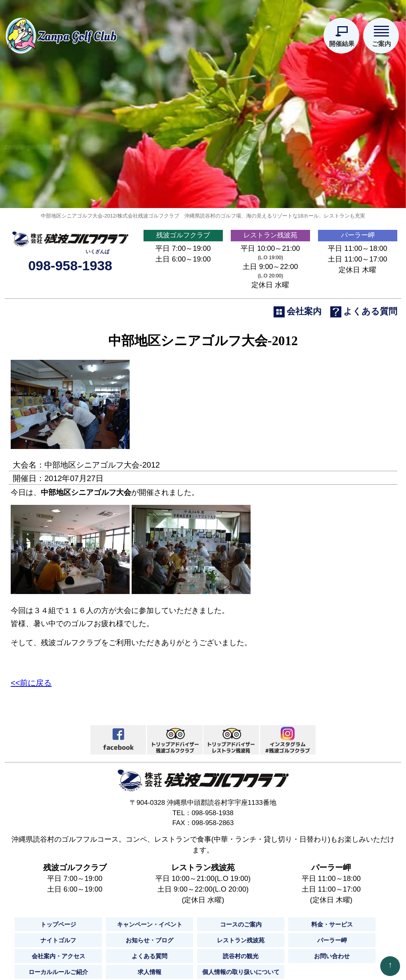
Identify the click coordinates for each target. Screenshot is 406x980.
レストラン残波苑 (270, 273)
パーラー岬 (358, 273)
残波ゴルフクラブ (183, 273)
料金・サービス (332, 965)
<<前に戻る (31, 723)
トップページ (58, 965)
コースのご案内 (241, 965)
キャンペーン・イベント (149, 965)
